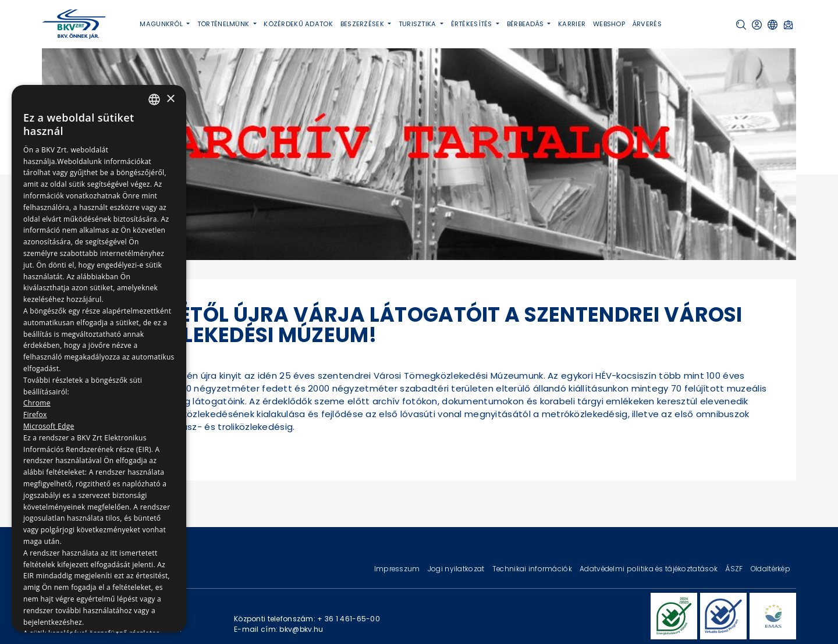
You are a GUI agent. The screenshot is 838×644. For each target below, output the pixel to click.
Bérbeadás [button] (526, 24)
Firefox (35, 414)
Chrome (37, 403)
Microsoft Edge (49, 426)
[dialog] (99, 359)
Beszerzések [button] (363, 24)
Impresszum (398, 569)
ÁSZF (735, 569)
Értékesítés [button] (473, 24)
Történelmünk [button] (224, 24)
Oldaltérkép (770, 569)
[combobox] (154, 99)
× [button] (170, 99)
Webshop (609, 24)
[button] (741, 25)
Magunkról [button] (162, 24)
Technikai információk (533, 569)
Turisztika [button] (418, 24)
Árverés (647, 24)
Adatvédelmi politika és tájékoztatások (649, 569)
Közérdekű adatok (298, 24)
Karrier (572, 24)
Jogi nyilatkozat (457, 569)
